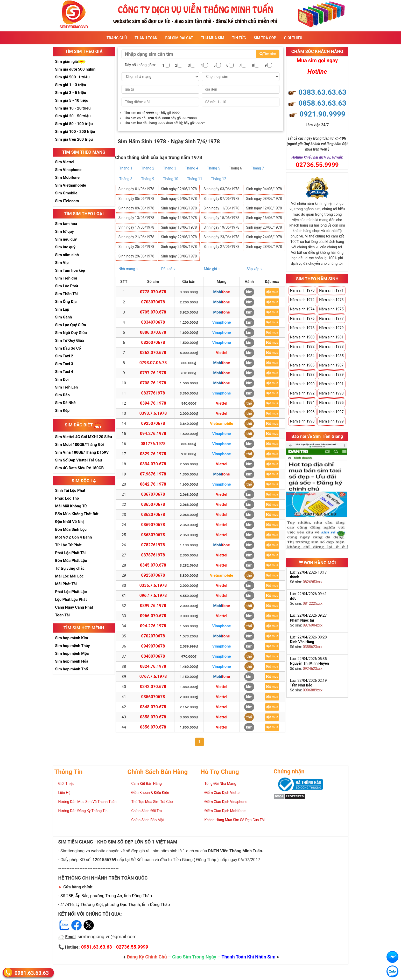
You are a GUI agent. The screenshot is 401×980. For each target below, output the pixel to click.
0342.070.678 (153, 687)
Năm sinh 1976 (302, 318)
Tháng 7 (258, 168)
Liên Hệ (64, 793)
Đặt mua (272, 292)
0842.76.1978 (153, 484)
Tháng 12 (219, 179)
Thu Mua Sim (213, 38)
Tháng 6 (235, 168)
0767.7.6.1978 (153, 676)
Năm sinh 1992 (302, 393)
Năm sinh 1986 (302, 365)
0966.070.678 (153, 616)
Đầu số (168, 269)
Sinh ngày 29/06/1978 (136, 256)
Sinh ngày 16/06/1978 (264, 218)
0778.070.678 (153, 292)
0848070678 (153, 656)
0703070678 (153, 302)
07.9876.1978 (153, 474)
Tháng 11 (195, 179)
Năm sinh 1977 (331, 318)
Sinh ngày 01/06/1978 (136, 189)
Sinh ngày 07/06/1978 (221, 199)
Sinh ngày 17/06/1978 (136, 227)
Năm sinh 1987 (331, 365)
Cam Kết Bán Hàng (147, 784)
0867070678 (153, 494)
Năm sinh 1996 (302, 412)
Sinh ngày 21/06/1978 (136, 237)
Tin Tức (239, 38)
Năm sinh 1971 (331, 290)
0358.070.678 (153, 717)
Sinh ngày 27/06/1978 (221, 247)
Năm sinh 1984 (302, 356)
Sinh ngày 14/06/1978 (179, 218)
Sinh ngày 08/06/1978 (264, 199)
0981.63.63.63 (32, 973)
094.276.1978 (153, 434)
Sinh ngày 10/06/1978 (179, 208)
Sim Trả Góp (265, 38)
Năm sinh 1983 (331, 346)
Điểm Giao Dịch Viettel (223, 793)
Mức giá (212, 269)
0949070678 (153, 646)
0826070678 (153, 342)
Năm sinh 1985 (331, 356)
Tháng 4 (192, 168)
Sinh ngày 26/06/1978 (179, 247)
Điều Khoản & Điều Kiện (150, 793)
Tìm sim (268, 54)
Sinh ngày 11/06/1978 (221, 208)
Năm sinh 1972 (302, 300)
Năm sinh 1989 (331, 375)
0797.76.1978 (153, 373)
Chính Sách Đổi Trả (147, 811)
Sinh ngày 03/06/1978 (221, 189)
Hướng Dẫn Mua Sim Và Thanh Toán (87, 802)
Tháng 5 (213, 168)
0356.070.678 (153, 727)
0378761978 (153, 555)
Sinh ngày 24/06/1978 (264, 237)
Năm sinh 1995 (331, 403)
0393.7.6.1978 (153, 413)
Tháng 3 (170, 168)
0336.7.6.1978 (153, 585)
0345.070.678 (153, 565)
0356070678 (153, 697)
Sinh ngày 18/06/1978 (179, 227)
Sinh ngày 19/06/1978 (221, 227)
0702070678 (153, 636)
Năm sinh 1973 (331, 300)
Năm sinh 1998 (302, 421)
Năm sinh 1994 (302, 403)
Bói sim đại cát (179, 38)
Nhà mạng (128, 269)
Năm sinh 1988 (302, 375)
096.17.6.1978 (153, 596)
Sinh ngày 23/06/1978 (221, 237)
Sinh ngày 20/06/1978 (264, 227)
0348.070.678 (153, 707)
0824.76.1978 (153, 666)
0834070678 (153, 322)
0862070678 (153, 515)
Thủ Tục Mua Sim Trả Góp (152, 802)
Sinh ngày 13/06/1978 (136, 218)
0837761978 (153, 393)
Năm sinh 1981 (331, 337)
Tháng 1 (126, 168)
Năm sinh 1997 (331, 412)
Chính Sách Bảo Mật (148, 820)
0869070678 (153, 525)
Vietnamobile (221, 424)
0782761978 (153, 545)
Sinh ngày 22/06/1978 (179, 237)
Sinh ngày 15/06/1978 (221, 218)
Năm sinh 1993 (331, 393)
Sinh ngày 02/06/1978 (179, 189)
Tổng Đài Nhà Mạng (220, 784)
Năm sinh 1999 (331, 421)
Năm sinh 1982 (302, 346)
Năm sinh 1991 (331, 384)
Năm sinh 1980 (302, 337)
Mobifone (221, 292)
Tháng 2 (148, 168)
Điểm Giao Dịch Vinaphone (226, 802)
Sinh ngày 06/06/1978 (179, 199)
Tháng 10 (171, 179)
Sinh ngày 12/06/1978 (264, 208)
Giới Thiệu (293, 38)
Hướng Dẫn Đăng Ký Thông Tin (83, 811)
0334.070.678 (153, 464)
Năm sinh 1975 (331, 309)
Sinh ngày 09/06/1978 (136, 208)
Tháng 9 (148, 179)
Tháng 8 (126, 179)
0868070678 (153, 535)
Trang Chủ (117, 38)
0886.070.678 (153, 332)
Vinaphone (222, 322)
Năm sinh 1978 (302, 328)
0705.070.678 (153, 312)
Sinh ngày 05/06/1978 (136, 199)
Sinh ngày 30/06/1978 (179, 256)
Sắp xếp (254, 269)
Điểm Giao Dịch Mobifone (225, 811)
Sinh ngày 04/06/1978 (264, 189)
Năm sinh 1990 (302, 384)
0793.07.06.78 (153, 363)
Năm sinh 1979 (331, 328)
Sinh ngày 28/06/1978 (264, 247)
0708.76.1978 (153, 383)
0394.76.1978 (153, 403)
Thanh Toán (146, 38)
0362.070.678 (153, 353)
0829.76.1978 (153, 454)
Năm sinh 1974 (302, 309)
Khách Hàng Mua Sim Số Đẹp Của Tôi (235, 820)
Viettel (222, 353)
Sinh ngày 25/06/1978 (136, 247)
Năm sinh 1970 (302, 290)
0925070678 (153, 423)
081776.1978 (153, 444)
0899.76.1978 (153, 606)
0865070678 (153, 504)
